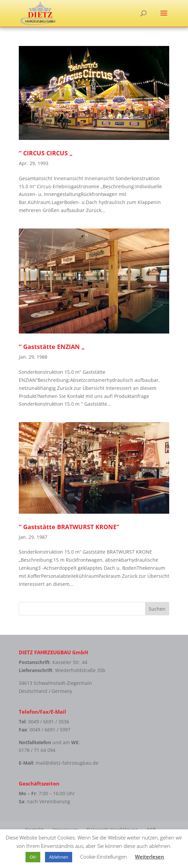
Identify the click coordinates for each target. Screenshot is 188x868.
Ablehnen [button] (59, 857)
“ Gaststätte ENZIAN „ (52, 347)
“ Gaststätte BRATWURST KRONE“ (69, 527)
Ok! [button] (33, 857)
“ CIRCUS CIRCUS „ (46, 153)
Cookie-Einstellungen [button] (104, 857)
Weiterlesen (150, 857)
